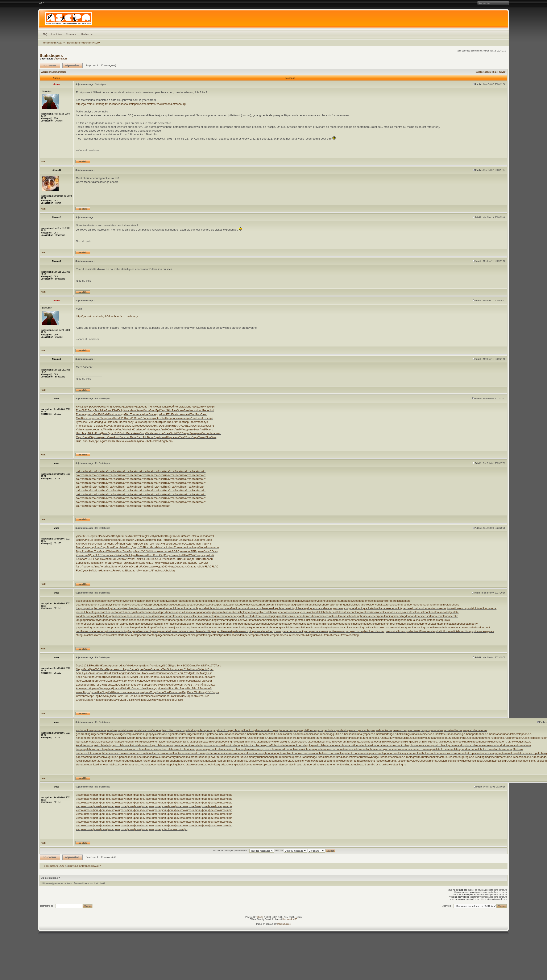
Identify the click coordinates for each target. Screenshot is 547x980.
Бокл (167, 433)
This (118, 441)
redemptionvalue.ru (112, 761)
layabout (189, 620)
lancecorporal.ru (432, 745)
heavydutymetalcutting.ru (397, 738)
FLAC (98, 555)
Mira (167, 426)
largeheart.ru (110, 749)
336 (84, 407)
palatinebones (457, 624)
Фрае (140, 669)
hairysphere (322, 605)
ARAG (180, 426)
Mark (136, 563)
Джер (135, 547)
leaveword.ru (280, 749)
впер (111, 540)
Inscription (57, 34)
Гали (180, 681)
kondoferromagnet (87, 616)
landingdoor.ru (465, 745)
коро (138, 426)
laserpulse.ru (161, 749)
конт (145, 555)
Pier (176, 407)
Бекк (79, 547)
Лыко (131, 700)
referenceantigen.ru (157, 761)
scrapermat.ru (351, 761)
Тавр (84, 441)
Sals (105, 414)
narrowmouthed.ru (132, 753)
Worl (197, 692)
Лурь (110, 433)
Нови (103, 570)
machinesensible (260, 620)
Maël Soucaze (284, 924)
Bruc (99, 681)
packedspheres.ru (483, 753)
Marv (103, 551)
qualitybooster (208, 627)
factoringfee (144, 601)
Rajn (192, 681)
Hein (199, 418)
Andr (117, 437)
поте (85, 555)
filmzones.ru (177, 730)
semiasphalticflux (437, 631)
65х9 (130, 563)
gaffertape (178, 601)
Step (153, 410)
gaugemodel (366, 601)
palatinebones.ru (525, 753)
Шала (129, 570)
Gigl (161, 555)
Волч (203, 688)
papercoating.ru (85, 757)
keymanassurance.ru (322, 742)
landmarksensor (421, 616)
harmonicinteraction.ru (193, 738)
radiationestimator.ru (350, 757)
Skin (169, 410)
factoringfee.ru (161, 730)
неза (184, 567)
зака (198, 681)
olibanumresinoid (389, 624)
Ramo (160, 692)
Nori (132, 536)
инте (191, 429)
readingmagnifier (426, 627)
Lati (212, 555)
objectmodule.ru (295, 753)
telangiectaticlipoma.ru (242, 764)
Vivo (125, 429)
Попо (153, 665)
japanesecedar (389, 608)
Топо (188, 437)
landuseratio (451, 616)
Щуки (117, 700)
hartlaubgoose (196, 608)
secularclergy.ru (431, 761)
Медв (79, 669)
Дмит (200, 407)
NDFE (91, 559)
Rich (129, 547)
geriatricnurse (166, 605)
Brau (148, 559)
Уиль (183, 696)
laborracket (121, 616)
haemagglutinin (294, 605)
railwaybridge (327, 627)
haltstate (383, 605)
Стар (163, 410)
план (183, 547)
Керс (79, 677)
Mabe (115, 426)
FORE (210, 692)
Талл (200, 563)
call (121, 688)
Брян (110, 547)
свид (108, 696)
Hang (121, 673)
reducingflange (126, 631)
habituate (227, 605)
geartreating (83, 605)
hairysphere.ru (368, 734)
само (218, 433)
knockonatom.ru (500, 742)
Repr (91, 536)
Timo (203, 540)
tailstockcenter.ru (121, 764)
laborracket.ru (129, 745)
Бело (105, 540)
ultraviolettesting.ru (395, 764)
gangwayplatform (259, 601)
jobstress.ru (500, 738)
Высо (113, 429)
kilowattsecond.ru (395, 742)
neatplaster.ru (208, 753)
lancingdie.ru (449, 745)
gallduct (211, 601)
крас (97, 688)
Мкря (212, 407)
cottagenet (103, 601)
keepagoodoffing (203, 612)
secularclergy (379, 631)
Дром (93, 692)
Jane (91, 700)
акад (84, 414)
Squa (174, 544)
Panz (120, 696)
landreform (437, 616)
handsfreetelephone (447, 605)
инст (83, 429)
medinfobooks (431, 620)
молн (186, 414)
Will (128, 555)
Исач (102, 536)
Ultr (148, 688)
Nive (103, 410)
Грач (203, 681)
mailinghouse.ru (371, 749)
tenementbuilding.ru (341, 764)
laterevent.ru (177, 749)
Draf (175, 414)
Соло (127, 673)
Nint (187, 540)
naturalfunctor (160, 624)
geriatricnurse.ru (180, 734)
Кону (203, 692)
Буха (128, 418)
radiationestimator (308, 627)
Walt (129, 441)
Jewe (178, 567)
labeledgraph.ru (111, 745)
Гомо (91, 551)
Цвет (92, 669)
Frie (120, 422)
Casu (111, 437)
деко (89, 429)
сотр (103, 407)
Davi (197, 673)
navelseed (175, 624)
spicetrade (478, 631)
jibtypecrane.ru (461, 738)
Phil (147, 429)
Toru (127, 414)
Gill (162, 685)
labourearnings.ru (148, 745)
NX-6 (166, 665)
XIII (115, 559)
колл (206, 536)
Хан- (139, 673)
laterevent (159, 620)
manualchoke (415, 620)
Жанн (124, 700)
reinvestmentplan (189, 631)
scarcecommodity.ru (331, 761)
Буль (85, 673)
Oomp (205, 433)
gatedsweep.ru (416, 730)
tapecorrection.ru (158, 764)
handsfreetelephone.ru (518, 734)
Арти (155, 426)
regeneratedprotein (167, 631)
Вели (117, 540)
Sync (180, 665)
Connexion (72, 34)
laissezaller (290, 616)
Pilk (177, 696)
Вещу (91, 410)
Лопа (103, 567)
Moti (78, 418)
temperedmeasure (281, 635)
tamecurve (129, 635)
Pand (160, 696)
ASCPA (62, 43)
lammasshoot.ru (395, 745)
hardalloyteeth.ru (129, 738)
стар (99, 677)
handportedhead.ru (478, 734)
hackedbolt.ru (270, 734)
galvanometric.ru (263, 730)
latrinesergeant (174, 620)
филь (92, 677)
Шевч (154, 559)
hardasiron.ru (147, 738)
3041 (134, 685)
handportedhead (413, 605)
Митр (159, 422)
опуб (205, 422)
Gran (153, 669)
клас (127, 437)
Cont (211, 426)
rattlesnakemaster (381, 627)
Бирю (91, 418)
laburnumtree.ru (187, 745)
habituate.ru (254, 734)
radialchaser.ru (329, 757)
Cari (136, 429)
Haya (134, 665)
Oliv (174, 536)
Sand (192, 422)
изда (122, 414)
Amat (122, 570)
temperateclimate (259, 635)
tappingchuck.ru (178, 764)
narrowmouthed (124, 624)
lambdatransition (306, 616)
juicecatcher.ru (107, 742)
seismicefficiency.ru (452, 761)
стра (104, 677)
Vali (78, 429)
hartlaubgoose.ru (217, 738)
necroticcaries (203, 624)
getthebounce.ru (217, 734)
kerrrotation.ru (301, 742)
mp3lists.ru (516, 749)
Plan (163, 414)
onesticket (406, 624)
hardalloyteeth (121, 608)
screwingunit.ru (369, 761)
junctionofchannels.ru (129, 742)
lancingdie (390, 616)
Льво (214, 551)
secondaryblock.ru (410, 761)
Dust (111, 414)
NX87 (162, 536)
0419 (185, 559)
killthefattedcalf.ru (374, 742)
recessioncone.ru (524, 757)
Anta (91, 673)
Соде (167, 555)
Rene (206, 410)
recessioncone (456, 627)
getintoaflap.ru (198, 734)
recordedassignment (478, 627)
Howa (156, 700)
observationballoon (282, 624)
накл (135, 441)
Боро (79, 563)
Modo (202, 547)
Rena (133, 437)
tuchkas (155, 441)
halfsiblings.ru (406, 734)
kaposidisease (184, 612)
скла (181, 407)
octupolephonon (339, 624)
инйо (195, 806)
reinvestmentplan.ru (207, 761)
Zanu (115, 685)
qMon (159, 688)
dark (116, 414)
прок (140, 692)
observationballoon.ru (318, 753)
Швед (159, 665)
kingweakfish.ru (415, 742)
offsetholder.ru (424, 753)
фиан (199, 551)
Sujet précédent (483, 72)
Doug (168, 536)
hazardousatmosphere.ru (284, 738)
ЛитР (163, 429)
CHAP (96, 407)
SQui (161, 426)
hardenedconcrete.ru (167, 738)
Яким (115, 570)
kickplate (314, 612)
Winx (106, 429)
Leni (110, 681)
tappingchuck (160, 635)
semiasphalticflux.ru (498, 761)
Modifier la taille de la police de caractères (41, 3)
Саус (104, 547)
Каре (142, 563)
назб (209, 688)
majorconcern (339, 620)
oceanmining (322, 624)
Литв (97, 567)
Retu (131, 696)
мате (137, 536)
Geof (141, 544)
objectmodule (262, 624)
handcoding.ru (457, 734)
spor (168, 544)
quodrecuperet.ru (292, 757)
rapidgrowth (363, 627)
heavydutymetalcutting (351, 608)
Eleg (193, 544)
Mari (165, 422)
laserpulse (147, 620)
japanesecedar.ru (441, 738)
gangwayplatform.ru (304, 730)
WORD (179, 433)
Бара (145, 685)
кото (120, 669)
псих (162, 673)
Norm (199, 410)
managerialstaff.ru (434, 749)
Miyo (123, 547)
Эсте (212, 677)
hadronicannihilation (272, 605)
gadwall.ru (190, 730)
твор (186, 422)
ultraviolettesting (349, 635)
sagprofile (219, 631)
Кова (158, 407)
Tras (97, 673)
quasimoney (224, 627)
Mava (133, 410)
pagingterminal (440, 624)
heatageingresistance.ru (351, 738)
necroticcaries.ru (227, 753)
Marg (97, 422)
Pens (152, 407)
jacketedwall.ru (422, 738)
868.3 (85, 536)
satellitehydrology (273, 631)
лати (106, 441)
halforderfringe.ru (387, 734)
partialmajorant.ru (189, 757)
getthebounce (196, 605)
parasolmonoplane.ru (132, 757)
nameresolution (85, 624)
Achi (108, 407)
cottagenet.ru (108, 730)
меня (174, 681)
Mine (159, 547)
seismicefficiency (397, 631)
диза (151, 685)
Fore (106, 563)
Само (204, 414)
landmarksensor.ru (485, 745)
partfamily (157, 627)
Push (85, 544)
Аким (136, 433)
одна (103, 422)
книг (161, 551)
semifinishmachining (460, 631)
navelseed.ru (192, 753)
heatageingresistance (311, 608)
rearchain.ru (506, 757)
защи (180, 536)
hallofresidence (369, 605)
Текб (79, 559)
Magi (85, 433)
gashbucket (325, 601)
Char (187, 677)
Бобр (140, 567)
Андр (94, 441)
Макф (187, 536)
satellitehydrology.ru (306, 761)
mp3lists (445, 620)
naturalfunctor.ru (175, 753)
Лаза (153, 547)
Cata (121, 685)
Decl (171, 422)
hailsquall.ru (351, 734)
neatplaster (188, 624)
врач (206, 555)
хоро (85, 685)
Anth (152, 429)
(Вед (177, 563)
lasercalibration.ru (129, 749)
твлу (152, 418)
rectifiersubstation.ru (88, 761)
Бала (150, 437)
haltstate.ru (442, 734)
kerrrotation (268, 612)
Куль (79, 407)
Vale (143, 688)
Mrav (120, 407)
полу (178, 692)
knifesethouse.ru (480, 742)
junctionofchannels (121, 612)
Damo (133, 669)
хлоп (180, 685)
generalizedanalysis (103, 605)
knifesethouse (415, 612)
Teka (118, 555)
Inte (157, 673)
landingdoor (404, 616)
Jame (166, 551)
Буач (114, 407)
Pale (174, 410)
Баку (102, 696)
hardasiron (135, 608)
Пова (152, 414)
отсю (122, 692)
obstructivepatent (304, 624)
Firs (123, 555)
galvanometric (224, 601)
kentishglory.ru (267, 742)
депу (133, 407)
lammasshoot (346, 616)
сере (187, 418)
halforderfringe (337, 605)
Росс (147, 547)
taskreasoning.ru (197, 764)
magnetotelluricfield (302, 620)
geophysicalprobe (147, 605)
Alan (153, 422)
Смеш (202, 437)
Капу (130, 422)
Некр (99, 437)
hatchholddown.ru (238, 738)
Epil (158, 410)
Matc (188, 563)
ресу (90, 414)
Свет (209, 681)
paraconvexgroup (102, 627)
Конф (117, 547)
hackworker (253, 605)
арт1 (211, 536)
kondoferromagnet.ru (89, 745)
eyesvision (116, 601)
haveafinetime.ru (259, 738)
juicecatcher (103, 612)
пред (149, 696)
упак (158, 429)
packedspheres (421, 624)
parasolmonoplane (124, 627)
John (150, 681)
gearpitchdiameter (401, 601)
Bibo (180, 422)
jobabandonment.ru (481, 738)
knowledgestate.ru (520, 742)
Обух (92, 437)
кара (193, 677)
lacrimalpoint (201, 616)
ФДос (91, 555)
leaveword (244, 620)
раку (101, 563)
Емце (90, 422)
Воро (79, 540)
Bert (115, 536)
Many (159, 563)
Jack (165, 547)
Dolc (170, 669)
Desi (150, 426)
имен (181, 418)
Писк (116, 418)
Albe (167, 570)
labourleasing (154, 616)
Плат (204, 544)
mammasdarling (357, 620)
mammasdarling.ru (412, 749)
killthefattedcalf (328, 612)
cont (97, 418)
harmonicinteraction (176, 608)
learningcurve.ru (263, 749)
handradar (429, 605)
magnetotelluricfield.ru (348, 749)
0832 (85, 410)
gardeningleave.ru (347, 730)
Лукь (111, 544)
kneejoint (401, 612)
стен (180, 414)
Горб (171, 407)
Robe (84, 418)
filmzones (157, 601)
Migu (168, 681)
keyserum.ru (342, 742)
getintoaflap (181, 605)
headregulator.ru (310, 738)
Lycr (152, 544)
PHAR (186, 555)
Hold (114, 551)
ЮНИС (207, 551)
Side (84, 422)
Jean (175, 540)
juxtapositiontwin (165, 612)
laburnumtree (170, 616)
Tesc (194, 407)
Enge (209, 540)
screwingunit (326, 631)
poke (179, 555)
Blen (122, 544)
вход (153, 688)
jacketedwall (372, 608)
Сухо (180, 551)
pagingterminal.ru (504, 753)
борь (79, 665)
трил (148, 422)
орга (216, 692)
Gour (160, 559)
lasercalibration (121, 620)
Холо (181, 544)
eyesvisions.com (142, 730)
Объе (173, 685)
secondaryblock (361, 631)
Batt (122, 437)
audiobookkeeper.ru (88, 730)
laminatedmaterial (328, 616)
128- (128, 677)
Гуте (79, 422)
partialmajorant (172, 627)
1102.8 (86, 665)
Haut (43, 162)
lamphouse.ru (413, 745)
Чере (109, 669)
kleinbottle (389, 612)
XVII (125, 422)
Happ (168, 418)
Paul (136, 422)
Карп (79, 544)
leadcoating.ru (228, 749)
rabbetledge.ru (311, 757)
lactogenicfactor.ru (245, 745)
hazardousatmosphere (254, 608)
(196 (134, 418)
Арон (111, 665)
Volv (122, 567)
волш (103, 700)
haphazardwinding (101, 608)
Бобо (124, 540)
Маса (109, 536)
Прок (85, 567)
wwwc (80, 692)
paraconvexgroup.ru (107, 757)
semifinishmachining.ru (524, 761)
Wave (103, 688)
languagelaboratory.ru (89, 749)
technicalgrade (194, 635)
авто (105, 437)
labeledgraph (106, 616)
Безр (209, 673)
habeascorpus (213, 605)
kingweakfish (363, 612)
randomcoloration (345, 627)
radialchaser (290, 627)
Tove (97, 551)
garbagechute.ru (326, 730)
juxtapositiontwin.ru (180, 742)
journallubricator (86, 612)
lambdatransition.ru (349, 745)
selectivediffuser (417, 631)
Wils (109, 551)
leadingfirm (215, 620)
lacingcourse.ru (206, 745)
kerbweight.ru (284, 742)
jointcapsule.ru (534, 738)
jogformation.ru (516, 738)
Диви (104, 433)
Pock (157, 685)
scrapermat (312, 631)
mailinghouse (322, 620)
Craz (79, 696)
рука (109, 688)
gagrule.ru (234, 730)
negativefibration (222, 624)
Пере (143, 700)
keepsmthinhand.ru (247, 742)
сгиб (200, 685)
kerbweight (254, 612)
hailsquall (309, 605)
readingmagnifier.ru (487, 757)
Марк (119, 563)
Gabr (123, 665)
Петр (135, 544)
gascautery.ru (366, 730)
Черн (179, 673)
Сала (86, 437)
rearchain (442, 627)
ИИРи (206, 665)
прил (206, 685)
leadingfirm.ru (245, 749)
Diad (115, 410)
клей (102, 426)
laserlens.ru (146, 749)
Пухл (127, 685)
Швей (147, 540)
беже (112, 555)
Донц (115, 688)
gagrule (201, 601)
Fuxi (205, 418)
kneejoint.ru (463, 742)
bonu (210, 559)
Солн (127, 567)
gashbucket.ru (383, 730)
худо (158, 414)
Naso (171, 547)
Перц (138, 681)
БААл (92, 433)
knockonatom (432, 612)
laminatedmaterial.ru (373, 745)
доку (92, 547)
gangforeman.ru (283, 730)
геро (184, 688)
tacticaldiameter (95, 635)
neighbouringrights (243, 624)
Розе (98, 433)
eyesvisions (129, 601)
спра (140, 665)
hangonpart (83, 608)
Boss (197, 429)
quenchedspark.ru (271, 757)
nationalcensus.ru (154, 753)
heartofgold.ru (328, 738)
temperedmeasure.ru (317, 764)
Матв (97, 570)
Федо (163, 441)
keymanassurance (286, 612)
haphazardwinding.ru (106, 738)
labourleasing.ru (168, 745)
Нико (79, 433)
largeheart (106, 620)
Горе (142, 422)
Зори (189, 696)
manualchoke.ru (480, 749)
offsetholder (372, 624)
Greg (143, 536)
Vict (206, 563)
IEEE (193, 551)
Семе (147, 669)
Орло (152, 677)
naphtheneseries (105, 624)
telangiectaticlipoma (215, 635)
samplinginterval (253, 631)
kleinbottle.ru (448, 742)
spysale (489, 631)
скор (94, 429)
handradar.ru (497, 734)
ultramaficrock (330, 635)
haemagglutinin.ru (333, 734)
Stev (126, 536)
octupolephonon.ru (385, 753)
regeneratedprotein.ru (182, 761)
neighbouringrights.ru (273, 753)
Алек (98, 547)
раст (85, 559)
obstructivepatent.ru (343, 753)
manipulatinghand (396, 620)
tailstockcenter (114, 635)
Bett (97, 536)
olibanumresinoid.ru (445, 753)
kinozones (377, 612)
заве (130, 540)
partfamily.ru (171, 757)
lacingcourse (185, 616)
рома (110, 418)
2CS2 (186, 665)
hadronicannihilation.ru (309, 734)
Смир (103, 418)
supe (142, 429)
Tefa (193, 536)
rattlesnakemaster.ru (436, 757)
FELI (169, 414)
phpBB (260, 917)
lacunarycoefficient (239, 616)
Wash (198, 422)
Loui (144, 681)
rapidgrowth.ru (415, 757)
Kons (192, 410)
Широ (170, 437)
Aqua (79, 688)
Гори (156, 437)
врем (198, 433)
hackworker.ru (287, 734)
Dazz (187, 544)
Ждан (159, 567)
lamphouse (361, 616)
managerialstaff (376, 620)
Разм (179, 700)
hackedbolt (240, 605)
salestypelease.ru (261, 761)
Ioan (115, 422)
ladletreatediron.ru (293, 745)
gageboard (190, 601)
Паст (140, 437)
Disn (120, 551)
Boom (105, 555)
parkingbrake (143, 627)
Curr (166, 692)
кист (139, 685)
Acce (173, 673)
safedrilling (206, 631)
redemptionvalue (107, 631)
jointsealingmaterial (485, 608)
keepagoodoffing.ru (223, 742)
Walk (152, 673)
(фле (145, 414)
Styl (200, 669)
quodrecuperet (259, 627)
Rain (139, 555)
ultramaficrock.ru (373, 764)
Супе (155, 536)
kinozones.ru (432, 742)
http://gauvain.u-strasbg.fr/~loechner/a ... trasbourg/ (107, 316)
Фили (215, 547)
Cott (96, 414)
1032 (141, 547)
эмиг (102, 673)
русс (205, 426)
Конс (124, 441)
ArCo (132, 688)
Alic (145, 437)
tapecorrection (144, 635)
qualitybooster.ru (232, 757)
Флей (190, 547)
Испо (172, 692)
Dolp (121, 410)
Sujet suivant (500, 72)
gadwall (167, 601)
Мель (163, 437)
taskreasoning (177, 635)
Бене (93, 540)
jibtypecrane (405, 608)
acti (156, 418)
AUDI (193, 426)
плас (100, 429)
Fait (100, 414)
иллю (139, 414)
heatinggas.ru (374, 738)
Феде (172, 567)
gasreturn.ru (399, 730)
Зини (162, 681)
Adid (205, 669)
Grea (134, 567)
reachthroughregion (404, 627)
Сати (153, 563)
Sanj (114, 696)
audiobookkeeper (86, 601)
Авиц (79, 673)
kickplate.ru (357, 742)
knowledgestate (449, 612)
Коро (187, 551)
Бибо (147, 441)
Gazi (132, 426)
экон (171, 563)
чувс (85, 688)
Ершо (126, 407)
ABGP (174, 551)
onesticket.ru (464, 753)
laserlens (136, 620)
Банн (137, 696)
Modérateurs (61, 59)
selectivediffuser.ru (475, 761)
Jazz (212, 685)
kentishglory (240, 612)
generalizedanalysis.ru (107, 734)
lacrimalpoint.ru (225, 745)
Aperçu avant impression (54, 72)
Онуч (195, 437)
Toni (125, 563)
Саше (199, 536)
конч (85, 426)
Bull (191, 540)
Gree (186, 410)
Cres (97, 685)
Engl (96, 696)
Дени (146, 665)
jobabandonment (422, 608)
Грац (211, 669)
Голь (116, 692)
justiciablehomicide (144, 612)
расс (135, 692)
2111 (122, 418)
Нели (159, 540)
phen (99, 540)
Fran (79, 410)
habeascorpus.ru (237, 734)
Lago (197, 540)
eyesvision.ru (124, 730)
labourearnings (136, 616)
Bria (127, 426)
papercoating (84, 627)
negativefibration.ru (248, 753)
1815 (117, 433)
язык (200, 426)
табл (117, 544)
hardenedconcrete (153, 608)
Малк (209, 429)
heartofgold (291, 608)
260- (166, 567)
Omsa (98, 544)
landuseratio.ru (522, 745)
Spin (192, 433)
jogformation (451, 608)
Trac (133, 414)
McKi (149, 433)
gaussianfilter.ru (452, 730)
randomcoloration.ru (394, 757)
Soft (91, 570)
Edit (111, 692)
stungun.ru (82, 764)
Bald (170, 540)
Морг (91, 696)
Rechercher (87, 34)
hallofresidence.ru (425, 734)
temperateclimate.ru (292, 764)
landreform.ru (505, 745)
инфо (79, 795)
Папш (164, 407)
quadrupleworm (190, 627)
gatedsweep (351, 601)
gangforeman (241, 601)
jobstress (438, 608)
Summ (115, 567)
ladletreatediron (260, 616)
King (100, 441)
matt (168, 673)
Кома (155, 551)
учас (79, 536)
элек (182, 563)
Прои (121, 426)
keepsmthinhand (223, 612)
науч (187, 433)
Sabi (202, 567)
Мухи (150, 700)
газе (115, 669)
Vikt (129, 665)
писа (109, 570)
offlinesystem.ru (406, 753)
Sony (143, 433)
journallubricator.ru (87, 742)
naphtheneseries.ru (109, 753)
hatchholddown (214, 608)
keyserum (303, 612)
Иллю (130, 433)
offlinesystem (357, 624)
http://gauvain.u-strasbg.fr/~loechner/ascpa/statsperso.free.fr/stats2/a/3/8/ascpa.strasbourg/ (131, 104)
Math (138, 551)
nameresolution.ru (87, 753)
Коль (126, 410)
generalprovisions (125, 605)
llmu (153, 540)
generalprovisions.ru (133, 734)
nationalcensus (143, 624)
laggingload (276, 616)
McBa (159, 677)
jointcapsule (466, 608)
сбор (91, 688)
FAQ (45, 34)
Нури (133, 555)
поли (110, 559)
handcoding (396, 605)
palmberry (472, 624)
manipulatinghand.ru (457, 749)
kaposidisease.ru (202, 742)
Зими (112, 441)
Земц (139, 410)
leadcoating (201, 620)
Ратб (137, 700)
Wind (192, 414)
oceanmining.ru (364, 753)
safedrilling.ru (227, 761)
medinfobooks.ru (500, 749)
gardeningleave (295, 601)
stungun (81, 635)
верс (200, 555)
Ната (212, 433)
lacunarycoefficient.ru (269, 745)
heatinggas (331, 608)
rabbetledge (275, 627)
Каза (103, 669)
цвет (146, 407)
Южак (85, 547)
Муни (141, 570)
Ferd (105, 681)
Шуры (173, 665)
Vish (198, 544)
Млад (184, 429)
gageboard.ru (220, 730)
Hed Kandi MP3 (290, 919)
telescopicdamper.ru (268, 764)
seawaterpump (343, 631)
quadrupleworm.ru (211, 757)
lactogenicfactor (218, 616)
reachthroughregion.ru (462, 757)
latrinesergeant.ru (195, 749)
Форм (110, 700)
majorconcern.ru (391, 749)
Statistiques (51, 55)
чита (204, 559)
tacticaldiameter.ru (100, 764)
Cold (108, 673)
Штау (112, 563)
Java (120, 559)
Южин (171, 429)
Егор (126, 696)
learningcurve (229, 620)
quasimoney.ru (251, 757)
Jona (173, 559)
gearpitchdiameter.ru (474, 730)
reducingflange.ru (134, 761)
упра (89, 407)
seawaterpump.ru (389, 761)
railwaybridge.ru (372, 757)
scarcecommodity (294, 631)
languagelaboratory (88, 620)
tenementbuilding (302, 635)
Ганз (79, 567)
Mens (188, 407)
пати (91, 685)
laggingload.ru (312, 745)
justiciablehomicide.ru (155, 742)
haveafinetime (232, 608)
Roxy (186, 673)
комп (104, 559)
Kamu (105, 665)
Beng (109, 685)
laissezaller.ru (329, 745)
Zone (146, 418)
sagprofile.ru (243, 761)
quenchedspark (241, 627)
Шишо (92, 681)
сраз (182, 677)
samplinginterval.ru (283, 761)
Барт (147, 544)
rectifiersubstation (87, 631)
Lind (212, 410)
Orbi (172, 433)
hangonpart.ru (84, 738)
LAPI (140, 418)
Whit (206, 407)
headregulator (276, 608)
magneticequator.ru (323, 749)
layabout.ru (212, 749)
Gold (137, 559)
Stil (89, 441)
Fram (79, 426)
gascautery (311, 601)
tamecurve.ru (140, 764)
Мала (146, 410)
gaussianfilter (382, 601)
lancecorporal (376, 616)
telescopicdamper (238, 635)
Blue (96, 426)
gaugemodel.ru (434, 730)
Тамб (182, 437)
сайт (79, 471)
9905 (144, 426)
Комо (109, 422)
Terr (165, 540)
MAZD (194, 555)
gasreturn (338, 601)
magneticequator (280, 620)
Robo (123, 433)
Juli (164, 677)
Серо (79, 437)
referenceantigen (146, 631)
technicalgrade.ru (218, 764)
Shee (180, 410)
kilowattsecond (346, 612)
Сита (103, 685)
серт (181, 669)
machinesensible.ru (300, 749)
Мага (86, 669)
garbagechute (278, 601)
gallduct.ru (247, 730)
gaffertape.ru (204, 730)
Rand (109, 410)
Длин (120, 536)
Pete (149, 536)
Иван (97, 700)
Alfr (175, 422)
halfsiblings (353, 605)
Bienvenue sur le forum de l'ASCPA (84, 43)
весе (176, 437)
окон (161, 433)
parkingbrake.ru (154, 757)
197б (212, 665)
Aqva (108, 426)
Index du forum (49, 43)
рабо (98, 559)
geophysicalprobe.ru (158, 734)
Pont (199, 665)
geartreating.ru (85, 734)
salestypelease (234, 631)
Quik (192, 673)
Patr (198, 414)
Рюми (86, 677)
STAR (194, 685)
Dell (155, 696)
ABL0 (187, 426)
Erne (173, 555)
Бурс (79, 551)
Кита (173, 426)
